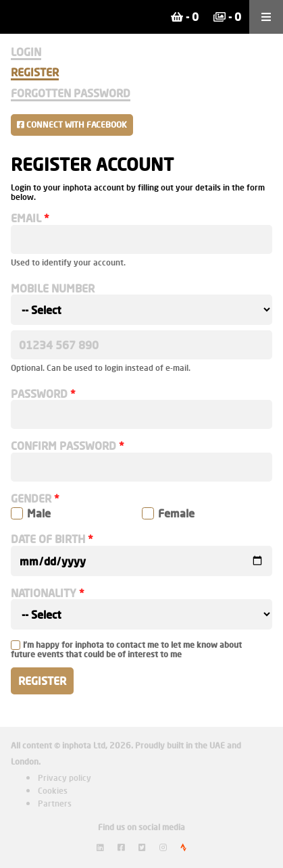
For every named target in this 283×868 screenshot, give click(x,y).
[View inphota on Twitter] (142, 847)
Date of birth (48, 539)
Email (26, 218)
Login (26, 52)
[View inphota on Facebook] (121, 847)
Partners (55, 803)
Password (39, 394)
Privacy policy (65, 778)
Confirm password (63, 446)
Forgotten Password (71, 93)
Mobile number (53, 288)
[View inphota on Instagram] (163, 847)
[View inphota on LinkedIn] (100, 847)
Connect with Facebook (72, 125)
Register (35, 72)
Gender (31, 499)
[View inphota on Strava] (183, 847)
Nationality (44, 593)
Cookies (53, 791)
